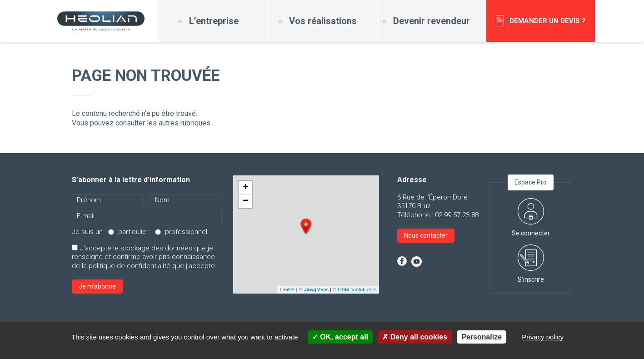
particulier (133, 232)
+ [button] (246, 188)
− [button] (246, 201)
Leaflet (287, 289)
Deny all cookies (415, 337)
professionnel (186, 232)
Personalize (482, 337)
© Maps (314, 289)
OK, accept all (340, 337)
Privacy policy (543, 337)
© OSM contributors (355, 289)
